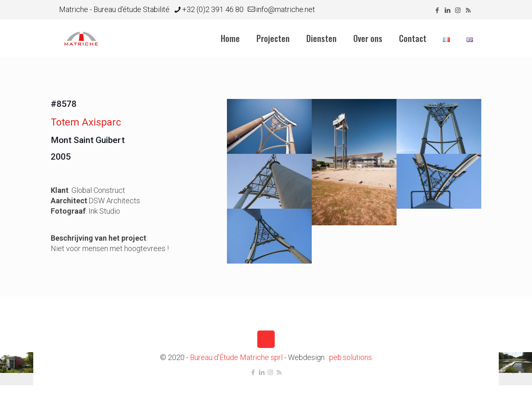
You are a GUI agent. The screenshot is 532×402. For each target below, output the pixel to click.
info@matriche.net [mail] (286, 9)
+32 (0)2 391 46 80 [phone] (213, 9)
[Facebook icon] (437, 10)
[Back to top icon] (266, 339)
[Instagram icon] (458, 10)
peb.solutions (351, 357)
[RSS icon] (468, 10)
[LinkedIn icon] (447, 10)
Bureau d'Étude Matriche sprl (236, 357)
